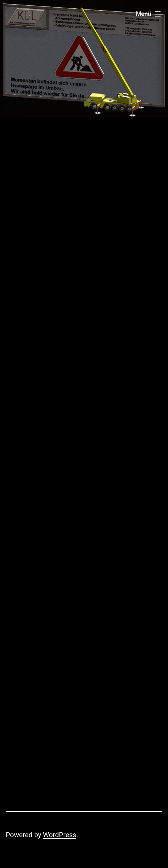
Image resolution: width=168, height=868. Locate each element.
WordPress (60, 835)
